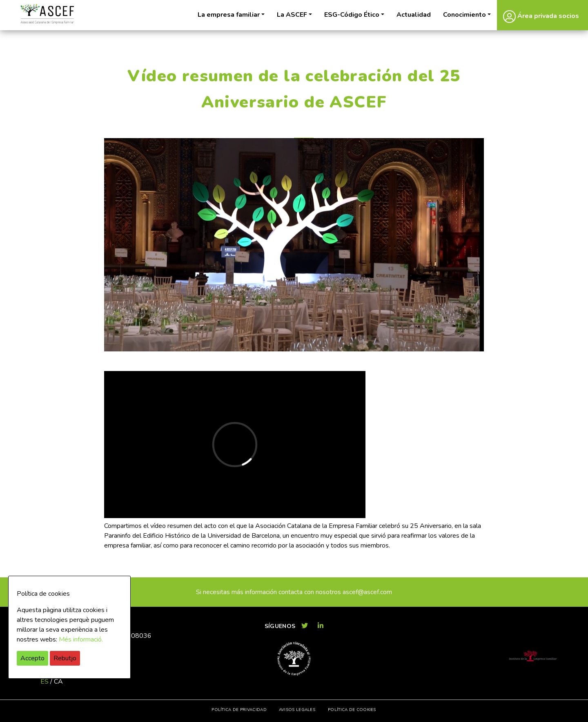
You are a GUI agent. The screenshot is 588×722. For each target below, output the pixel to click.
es (45, 682)
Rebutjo (65, 658)
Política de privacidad (239, 710)
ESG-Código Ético (352, 15)
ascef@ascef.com (367, 592)
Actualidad (414, 15)
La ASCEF (292, 15)
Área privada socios (541, 16)
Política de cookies (352, 710)
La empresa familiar (229, 15)
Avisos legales (297, 710)
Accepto (32, 658)
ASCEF (47, 14)
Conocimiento (464, 15)
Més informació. (81, 639)
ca (58, 682)
